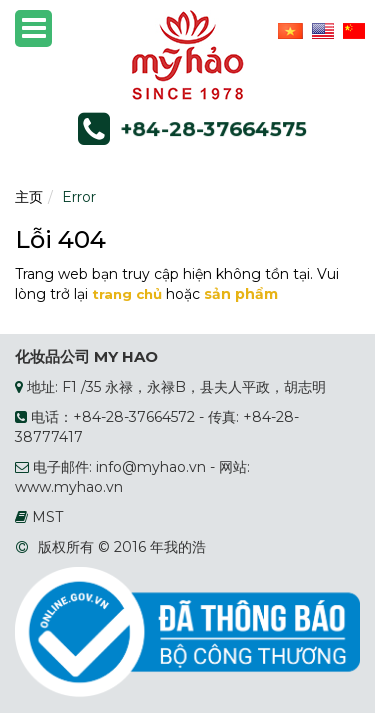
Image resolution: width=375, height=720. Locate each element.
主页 (29, 197)
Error (79, 197)
